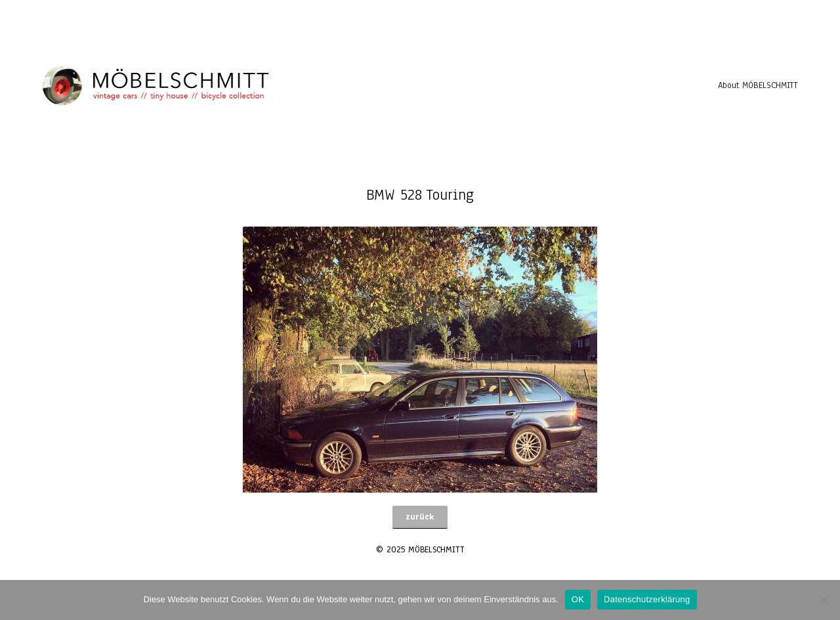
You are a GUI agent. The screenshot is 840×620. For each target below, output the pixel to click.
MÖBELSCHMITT (436, 550)
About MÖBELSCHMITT (758, 85)
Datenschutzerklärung (647, 599)
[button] (420, 517)
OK (578, 599)
